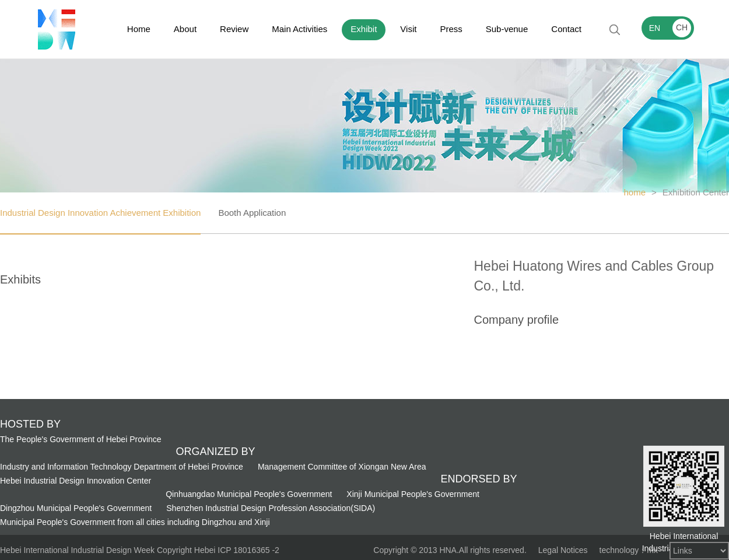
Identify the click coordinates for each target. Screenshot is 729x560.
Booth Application (252, 213)
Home (139, 29)
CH (682, 27)
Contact (566, 29)
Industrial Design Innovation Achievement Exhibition (100, 213)
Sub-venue (507, 29)
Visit (408, 29)
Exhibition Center (696, 192)
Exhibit (364, 29)
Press (451, 29)
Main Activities (299, 29)
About (185, 29)
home (635, 192)
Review (234, 29)
